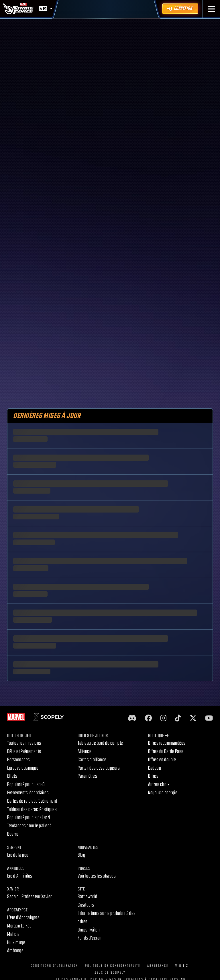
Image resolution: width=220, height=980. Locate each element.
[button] (212, 9)
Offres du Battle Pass (166, 751)
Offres (153, 776)
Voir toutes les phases (97, 876)
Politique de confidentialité (113, 966)
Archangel (16, 951)
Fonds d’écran (90, 938)
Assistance (158, 966)
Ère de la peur (18, 855)
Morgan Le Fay (19, 926)
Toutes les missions (24, 743)
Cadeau (155, 768)
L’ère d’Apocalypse (23, 918)
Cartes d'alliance (92, 760)
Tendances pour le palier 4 (29, 826)
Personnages (19, 760)
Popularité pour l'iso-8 (26, 784)
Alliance (85, 751)
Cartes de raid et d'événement (32, 801)
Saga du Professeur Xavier (30, 897)
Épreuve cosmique (23, 768)
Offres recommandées (167, 743)
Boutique (158, 736)
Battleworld (88, 897)
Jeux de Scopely (110, 973)
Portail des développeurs (99, 768)
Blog (81, 855)
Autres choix (159, 784)
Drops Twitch (89, 930)
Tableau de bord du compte (100, 743)
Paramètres (87, 776)
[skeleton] (110, 432)
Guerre (13, 834)
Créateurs (86, 905)
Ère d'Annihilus (20, 876)
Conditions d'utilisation (54, 966)
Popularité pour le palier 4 (29, 817)
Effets (12, 776)
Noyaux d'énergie (163, 793)
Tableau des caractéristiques (32, 809)
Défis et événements (24, 751)
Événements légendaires (28, 793)
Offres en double (162, 760)
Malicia (13, 934)
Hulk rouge (16, 943)
